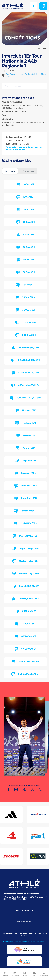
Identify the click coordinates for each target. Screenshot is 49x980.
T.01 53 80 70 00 (9, 899)
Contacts (42, 941)
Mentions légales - (31, 941)
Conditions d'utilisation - (13, 941)
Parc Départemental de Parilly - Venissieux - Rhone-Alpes (26, 75)
